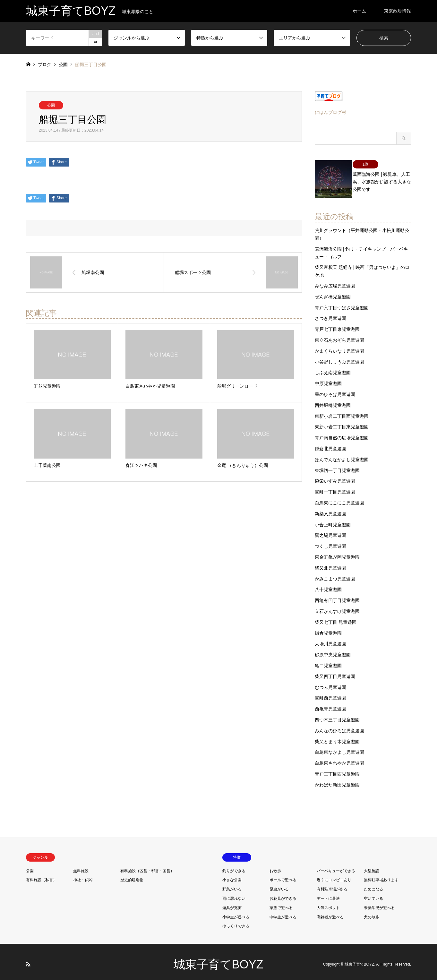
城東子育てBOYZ (218, 959)
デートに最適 (328, 893)
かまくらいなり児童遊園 (339, 346)
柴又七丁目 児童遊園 (336, 617)
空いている (373, 893)
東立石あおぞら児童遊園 (339, 335)
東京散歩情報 (398, 11)
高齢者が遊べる (330, 911)
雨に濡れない (234, 893)
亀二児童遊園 (328, 660)
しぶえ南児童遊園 (333, 367)
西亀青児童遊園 (330, 703)
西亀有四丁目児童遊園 (337, 595)
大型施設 (372, 865)
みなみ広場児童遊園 (335, 280)
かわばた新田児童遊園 (337, 779)
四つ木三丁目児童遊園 (337, 714)
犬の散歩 (372, 911)
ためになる (373, 884)
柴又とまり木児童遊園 (337, 736)
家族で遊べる (281, 902)
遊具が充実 (232, 902)
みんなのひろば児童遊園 (339, 725)
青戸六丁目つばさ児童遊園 (342, 302)
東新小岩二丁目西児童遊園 (342, 411)
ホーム (359, 11)
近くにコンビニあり (334, 874)
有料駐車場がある (332, 884)
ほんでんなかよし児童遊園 (342, 454)
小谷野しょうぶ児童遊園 (339, 357)
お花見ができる (283, 893)
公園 (51, 105)
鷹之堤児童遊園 (330, 530)
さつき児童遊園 (330, 313)
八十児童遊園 (328, 584)
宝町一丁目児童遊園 (335, 486)
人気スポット (328, 902)
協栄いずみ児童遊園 (335, 476)
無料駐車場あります (381, 874)
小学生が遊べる (236, 911)
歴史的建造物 (132, 874)
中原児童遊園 (328, 378)
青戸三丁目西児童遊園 (337, 769)
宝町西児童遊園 (330, 692)
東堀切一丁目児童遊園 (337, 465)
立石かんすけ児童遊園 (337, 606)
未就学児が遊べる (379, 902)
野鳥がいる (232, 884)
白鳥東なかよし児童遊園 (339, 747)
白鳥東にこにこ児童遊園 (339, 497)
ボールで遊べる (283, 874)
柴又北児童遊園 (330, 563)
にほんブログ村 (330, 112)
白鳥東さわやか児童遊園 (339, 758)
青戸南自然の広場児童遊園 (342, 432)
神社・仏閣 (83, 874)
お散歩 (275, 865)
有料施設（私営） (41, 874)
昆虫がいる (279, 884)
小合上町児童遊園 (333, 519)
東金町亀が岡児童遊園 (337, 552)
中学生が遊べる (283, 911)
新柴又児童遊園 (330, 508)
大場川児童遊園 (330, 638)
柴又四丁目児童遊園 (335, 671)
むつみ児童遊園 (330, 682)
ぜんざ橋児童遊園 (333, 291)
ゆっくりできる (236, 921)
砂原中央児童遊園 (333, 649)
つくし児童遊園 (330, 541)
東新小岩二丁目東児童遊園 (342, 421)
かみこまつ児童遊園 (335, 573)
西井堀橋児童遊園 (333, 400)
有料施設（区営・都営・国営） (147, 865)
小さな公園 (232, 874)
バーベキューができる (336, 865)
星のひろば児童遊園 (335, 389)
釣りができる (234, 865)
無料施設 (81, 865)
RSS (28, 959)
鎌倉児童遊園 (328, 627)
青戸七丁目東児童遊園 (337, 324)
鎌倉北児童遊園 (330, 443)
